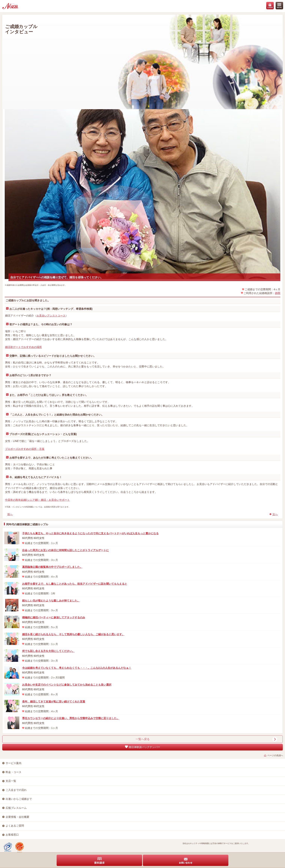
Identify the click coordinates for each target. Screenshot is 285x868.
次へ (275, 514)
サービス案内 (13, 763)
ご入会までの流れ (16, 790)
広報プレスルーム (16, 808)
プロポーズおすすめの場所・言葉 (25, 449)
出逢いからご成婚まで (19, 799)
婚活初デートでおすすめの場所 (23, 347)
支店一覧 (11, 781)
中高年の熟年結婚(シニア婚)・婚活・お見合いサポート (37, 500)
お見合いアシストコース (51, 316)
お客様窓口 (12, 835)
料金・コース (13, 772)
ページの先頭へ (275, 755)
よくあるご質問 (15, 826)
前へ (10, 514)
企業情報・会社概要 (17, 817)
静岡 (278, 293)
